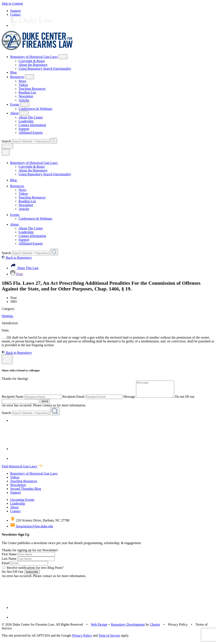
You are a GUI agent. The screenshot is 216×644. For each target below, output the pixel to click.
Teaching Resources (32, 89)
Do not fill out (189, 400)
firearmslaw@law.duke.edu (32, 529)
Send (45, 404)
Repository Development (128, 628)
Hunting (8, 316)
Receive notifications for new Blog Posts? (33, 571)
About (14, 113)
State (5, 330)
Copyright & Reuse (32, 61)
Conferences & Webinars (35, 109)
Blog (13, 72)
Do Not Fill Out (12, 575)
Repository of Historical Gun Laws (34, 57)
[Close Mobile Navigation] (6, 152)
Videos (23, 85)
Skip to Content (12, 3)
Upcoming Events (22, 503)
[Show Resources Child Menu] (29, 77)
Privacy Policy (82, 639)
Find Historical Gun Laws (22, 469)
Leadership (26, 121)
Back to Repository (17, 258)
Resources (17, 77)
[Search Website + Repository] (53, 141)
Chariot (155, 628)
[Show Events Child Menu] (25, 104)
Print (16, 274)
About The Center (31, 117)
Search (6, 141)
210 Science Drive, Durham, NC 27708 (40, 524)
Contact (15, 14)
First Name (9, 557)
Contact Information (32, 125)
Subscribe (32, 575)
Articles (24, 100)
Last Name (9, 562)
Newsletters (18, 488)
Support (16, 11)
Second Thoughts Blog (26, 492)
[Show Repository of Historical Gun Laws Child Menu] (63, 57)
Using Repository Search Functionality (45, 69)
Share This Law (24, 268)
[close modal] (7, 359)
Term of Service (109, 639)
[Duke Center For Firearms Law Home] (37, 49)
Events (15, 104)
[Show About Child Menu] (24, 113)
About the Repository (33, 65)
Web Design (99, 628)
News (22, 81)
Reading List (27, 92)
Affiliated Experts (31, 133)
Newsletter (26, 96)
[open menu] (7, 146)
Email (6, 566)
